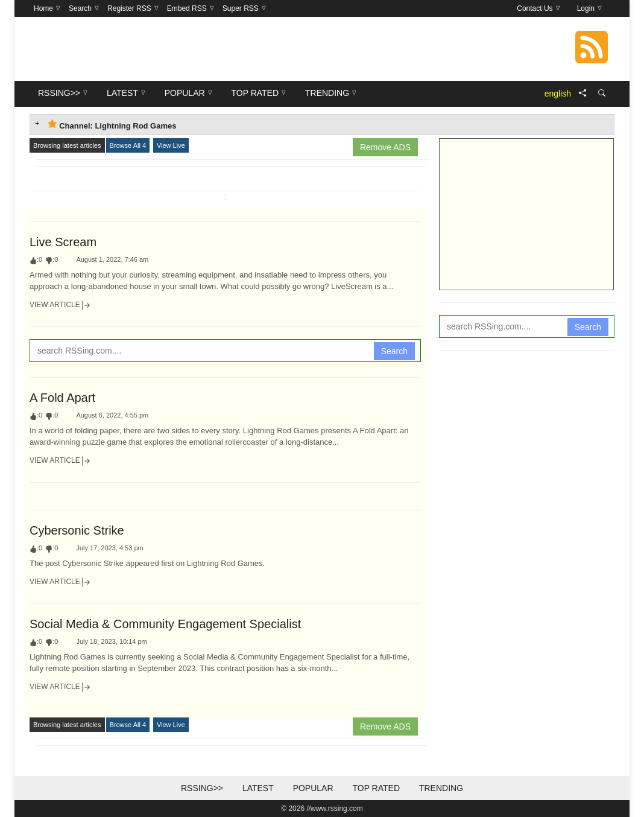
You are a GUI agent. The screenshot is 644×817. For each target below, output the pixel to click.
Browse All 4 (128, 145)
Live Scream (63, 242)
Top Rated (376, 788)
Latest (258, 788)
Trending (441, 788)
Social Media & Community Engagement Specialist (165, 624)
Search (394, 351)
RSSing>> (202, 788)
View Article (60, 305)
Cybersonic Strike (77, 530)
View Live (171, 145)
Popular (313, 788)
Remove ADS (385, 147)
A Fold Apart (62, 398)
